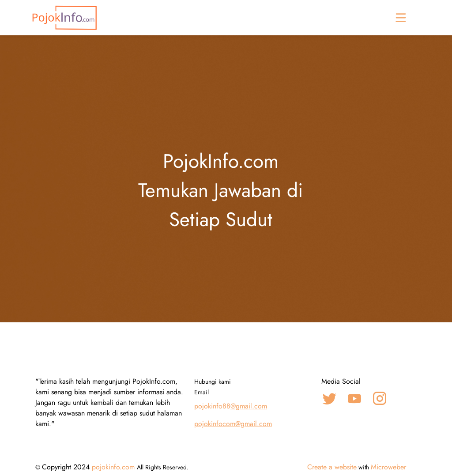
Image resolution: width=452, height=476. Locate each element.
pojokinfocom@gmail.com (233, 424)
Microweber (388, 467)
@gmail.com (249, 406)
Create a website (332, 467)
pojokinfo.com (114, 467)
